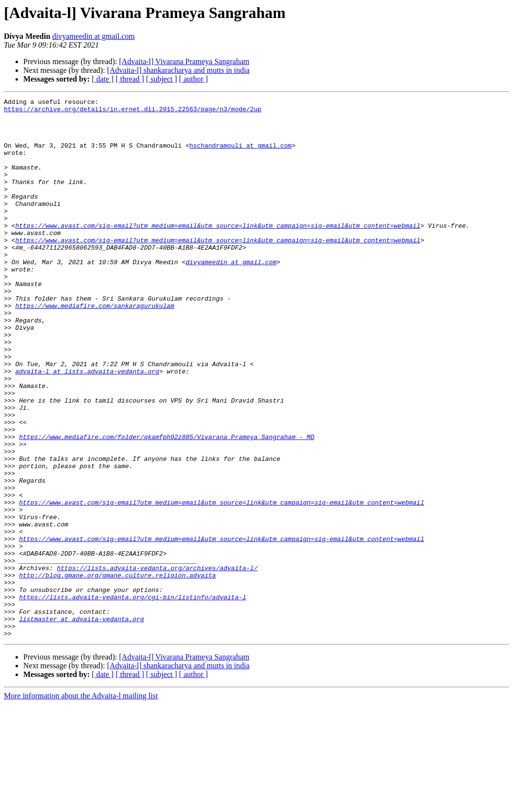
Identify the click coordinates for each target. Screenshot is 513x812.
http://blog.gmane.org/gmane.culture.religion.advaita (117, 671)
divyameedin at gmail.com (94, 36)
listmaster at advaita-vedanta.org (81, 724)
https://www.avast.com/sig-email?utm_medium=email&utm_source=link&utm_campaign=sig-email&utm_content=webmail (218, 252)
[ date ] (103, 79)
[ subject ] (162, 79)
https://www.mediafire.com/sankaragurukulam (95, 348)
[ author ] (194, 79)
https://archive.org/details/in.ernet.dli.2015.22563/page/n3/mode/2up (132, 112)
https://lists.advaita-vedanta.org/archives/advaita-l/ (157, 662)
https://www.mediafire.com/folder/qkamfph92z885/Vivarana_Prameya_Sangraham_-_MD (166, 505)
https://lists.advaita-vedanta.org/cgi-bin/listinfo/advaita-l (132, 697)
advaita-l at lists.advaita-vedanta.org (87, 426)
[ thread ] (130, 79)
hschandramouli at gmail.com (240, 155)
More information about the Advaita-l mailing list (81, 804)
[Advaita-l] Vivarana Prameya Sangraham (184, 61)
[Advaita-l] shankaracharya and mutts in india (178, 70)
